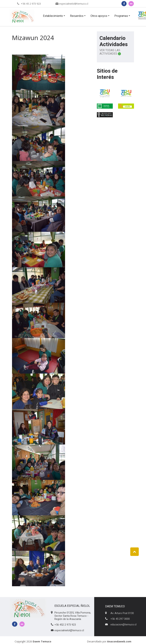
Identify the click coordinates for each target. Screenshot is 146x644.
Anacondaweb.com (119, 641)
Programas (121, 16)
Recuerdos (77, 16)
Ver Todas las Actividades (110, 52)
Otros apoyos (99, 16)
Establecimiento (53, 16)
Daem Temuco (42, 641)
